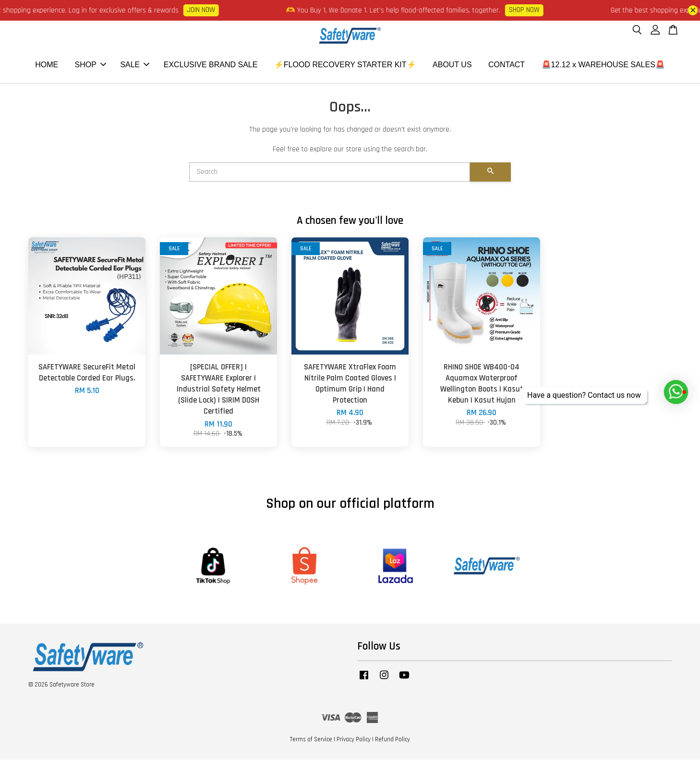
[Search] (330, 172)
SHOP (91, 65)
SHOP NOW (530, 10)
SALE (135, 65)
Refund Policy (392, 740)
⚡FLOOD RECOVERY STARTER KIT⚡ (345, 65)
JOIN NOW (207, 10)
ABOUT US (452, 65)
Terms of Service (311, 740)
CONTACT (507, 65)
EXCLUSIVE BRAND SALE (211, 65)
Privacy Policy (354, 740)
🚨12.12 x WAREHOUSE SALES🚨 (603, 65)
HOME (47, 65)
